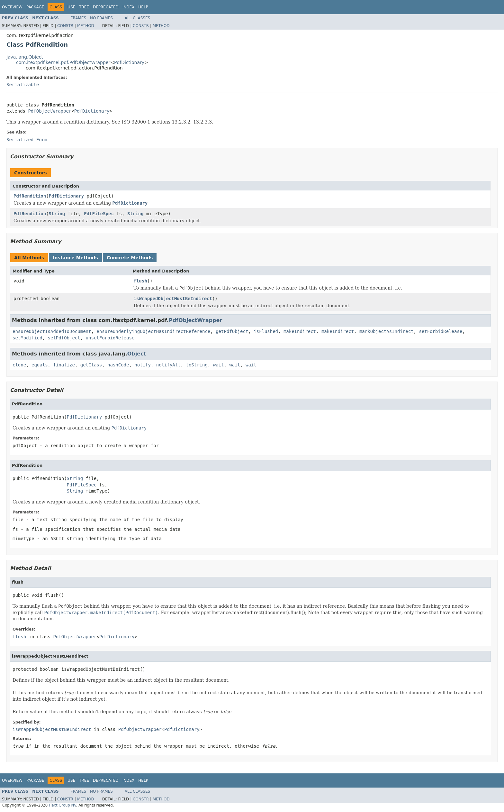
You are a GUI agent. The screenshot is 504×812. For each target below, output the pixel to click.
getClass (91, 365)
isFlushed (266, 331)
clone (19, 365)
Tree (84, 7)
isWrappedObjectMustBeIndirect (173, 299)
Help (143, 7)
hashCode (118, 365)
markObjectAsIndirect (387, 331)
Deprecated (106, 7)
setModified (27, 338)
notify (143, 365)
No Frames (101, 18)
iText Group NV (63, 805)
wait (219, 365)
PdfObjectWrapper (50, 111)
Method (86, 26)
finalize (64, 365)
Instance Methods (75, 258)
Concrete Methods (130, 258)
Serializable (23, 85)
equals (40, 365)
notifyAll (168, 365)
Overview (12, 7)
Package (35, 7)
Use (71, 7)
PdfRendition (30, 196)
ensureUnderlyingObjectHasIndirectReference (153, 331)
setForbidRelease (441, 331)
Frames (79, 18)
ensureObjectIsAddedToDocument (52, 331)
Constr (65, 26)
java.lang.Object (25, 57)
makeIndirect (300, 331)
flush (140, 281)
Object (137, 354)
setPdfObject (64, 338)
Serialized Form (27, 140)
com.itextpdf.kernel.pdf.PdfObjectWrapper (63, 62)
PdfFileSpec (99, 214)
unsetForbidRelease (110, 338)
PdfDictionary (129, 62)
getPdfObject (232, 331)
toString (197, 365)
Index (129, 7)
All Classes (137, 18)
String (57, 214)
